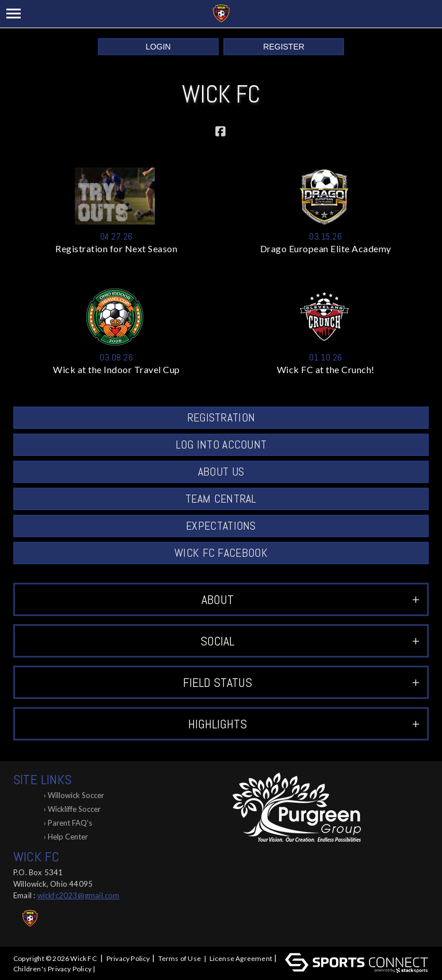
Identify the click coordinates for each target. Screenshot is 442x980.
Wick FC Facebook (221, 553)
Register (284, 47)
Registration (221, 417)
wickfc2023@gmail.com (79, 895)
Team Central (221, 499)
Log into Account (221, 445)
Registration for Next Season (116, 248)
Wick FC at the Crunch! (326, 369)
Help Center (68, 837)
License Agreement (241, 958)
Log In (111, 969)
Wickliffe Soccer (74, 809)
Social (310, 641)
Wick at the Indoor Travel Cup (117, 369)
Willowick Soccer (76, 795)
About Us (221, 472)
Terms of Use (180, 958)
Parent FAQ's (70, 823)
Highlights (304, 724)
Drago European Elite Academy (326, 248)
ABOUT (310, 599)
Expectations (221, 526)
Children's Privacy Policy (52, 969)
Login (158, 47)
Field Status (301, 682)
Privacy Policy (128, 958)
